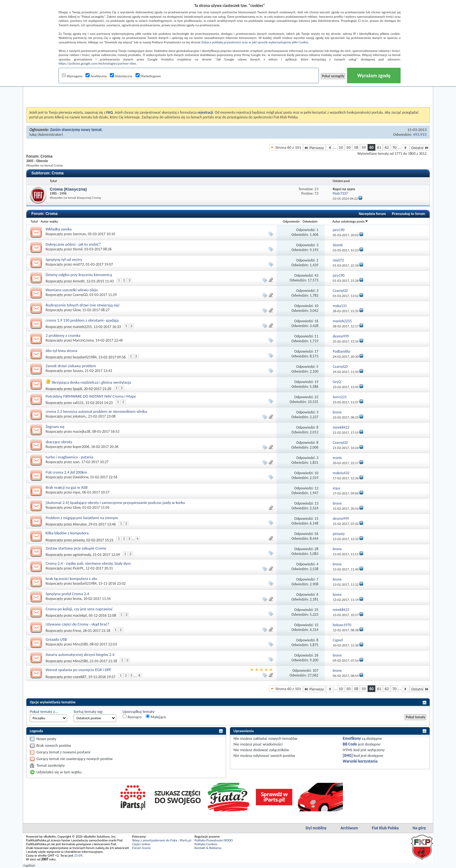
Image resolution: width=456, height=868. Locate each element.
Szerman (79, 234)
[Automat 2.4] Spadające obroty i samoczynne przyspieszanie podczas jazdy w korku (115, 503)
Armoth (79, 281)
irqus (77, 492)
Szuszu (78, 371)
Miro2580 (80, 644)
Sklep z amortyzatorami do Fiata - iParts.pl (162, 840)
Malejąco (156, 717)
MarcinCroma (83, 340)
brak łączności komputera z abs (71, 579)
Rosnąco (132, 717)
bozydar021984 (85, 357)
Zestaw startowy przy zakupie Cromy (76, 548)
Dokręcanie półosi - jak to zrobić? (73, 244)
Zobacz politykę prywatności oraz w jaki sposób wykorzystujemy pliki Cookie (254, 42)
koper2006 (81, 447)
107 (315, 670)
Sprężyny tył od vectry (64, 259)
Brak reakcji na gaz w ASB (67, 487)
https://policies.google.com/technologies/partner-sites (97, 63)
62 (387, 147)
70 (394, 147)
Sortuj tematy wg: (88, 711)
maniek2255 (82, 327)
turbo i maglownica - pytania (70, 457)
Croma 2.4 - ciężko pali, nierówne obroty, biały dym (88, 563)
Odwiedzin (310, 221)
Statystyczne (121, 76)
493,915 (420, 134)
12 (316, 488)
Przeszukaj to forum (408, 214)
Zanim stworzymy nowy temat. (76, 130)
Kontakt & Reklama (208, 848)
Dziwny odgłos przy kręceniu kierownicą (79, 275)
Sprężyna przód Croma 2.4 (67, 594)
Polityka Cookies (206, 844)
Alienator (80, 524)
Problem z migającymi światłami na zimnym (82, 518)
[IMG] (348, 755)
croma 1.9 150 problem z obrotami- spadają (82, 320)
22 (316, 397)
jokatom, (80, 416)
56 (316, 534)
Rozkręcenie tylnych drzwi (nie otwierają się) (82, 305)
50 (348, 147)
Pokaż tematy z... (44, 711)
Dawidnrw (81, 477)
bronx (77, 599)
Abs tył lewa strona (61, 351)
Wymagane (72, 76)
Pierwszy (314, 148)
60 (371, 147)
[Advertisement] (228, 91)
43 (316, 275)
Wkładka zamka (59, 229)
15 (316, 519)
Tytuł (34, 221)
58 (356, 147)
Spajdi (78, 389)
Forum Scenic (142, 848)
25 (316, 610)
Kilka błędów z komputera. (68, 533)
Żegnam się (55, 427)
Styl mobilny (316, 828)
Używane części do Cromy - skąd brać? (77, 624)
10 (341, 147)
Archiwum (349, 828)
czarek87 (80, 676)
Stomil (78, 249)
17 (316, 351)
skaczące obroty (59, 442)
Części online (141, 844)
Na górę (419, 828)
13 (316, 503)
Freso (77, 631)
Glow (77, 310)
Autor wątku (49, 221)
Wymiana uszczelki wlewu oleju (72, 290)
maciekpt (80, 615)
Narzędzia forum (372, 214)
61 (379, 147)
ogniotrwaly (82, 555)
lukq (33, 134)
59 (364, 147)
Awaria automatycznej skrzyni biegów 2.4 (80, 654)
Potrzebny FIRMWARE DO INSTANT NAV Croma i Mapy (91, 396)
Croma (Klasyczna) (68, 189)
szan (76, 462)
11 (316, 336)
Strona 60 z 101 (288, 147)
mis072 (78, 264)
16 (316, 321)
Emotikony (352, 738)
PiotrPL (78, 568)
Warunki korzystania (360, 761)
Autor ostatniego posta (350, 221)
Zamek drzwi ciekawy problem (71, 366)
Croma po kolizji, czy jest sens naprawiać (79, 609)
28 (316, 549)
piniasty (79, 540)
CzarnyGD (80, 295)
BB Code (350, 744)
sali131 (78, 403)
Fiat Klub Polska (385, 828)
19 (316, 382)
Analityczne (96, 76)
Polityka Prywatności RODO (214, 840)
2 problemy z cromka (63, 335)
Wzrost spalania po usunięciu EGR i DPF (78, 670)
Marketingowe (148, 76)
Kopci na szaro (344, 189)
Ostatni (420, 148)
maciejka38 (82, 431)
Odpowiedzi (291, 221)
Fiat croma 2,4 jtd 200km (66, 472)
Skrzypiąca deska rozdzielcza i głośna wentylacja (91, 382)
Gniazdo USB (56, 639)
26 (316, 655)
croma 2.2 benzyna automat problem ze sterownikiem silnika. (97, 411)
